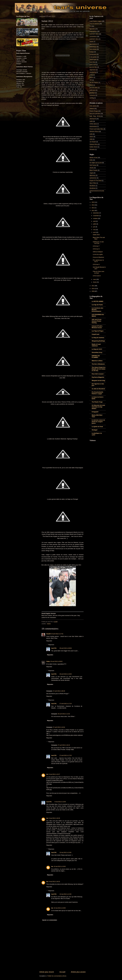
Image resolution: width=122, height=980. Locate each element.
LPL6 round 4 (97, 276)
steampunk (93, 119)
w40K (91, 121)
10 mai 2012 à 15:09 (60, 866)
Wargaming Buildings (98, 341)
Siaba (48, 661)
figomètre (92, 29)
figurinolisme (93, 44)
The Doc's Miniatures (98, 364)
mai (94, 230)
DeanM (48, 634)
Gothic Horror (94, 147)
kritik (91, 160)
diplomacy (93, 175)
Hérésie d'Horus (94, 131)
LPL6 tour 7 (96, 246)
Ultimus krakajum (98, 252)
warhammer (93, 178)
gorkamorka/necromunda (97, 191)
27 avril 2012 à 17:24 (66, 704)
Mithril (91, 85)
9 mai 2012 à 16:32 (54, 882)
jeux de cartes (94, 88)
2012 (93, 210)
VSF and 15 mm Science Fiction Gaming (97, 321)
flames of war (94, 158)
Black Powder (94, 170)
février (95, 282)
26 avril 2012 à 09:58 (66, 648)
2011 (93, 286)
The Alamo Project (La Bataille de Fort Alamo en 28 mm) (99, 369)
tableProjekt (93, 59)
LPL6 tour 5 (96, 264)
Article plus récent (47, 972)
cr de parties (93, 57)
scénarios (92, 95)
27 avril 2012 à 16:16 (64, 745)
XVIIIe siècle (93, 124)
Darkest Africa (94, 144)
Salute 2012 (96, 235)
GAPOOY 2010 (94, 34)
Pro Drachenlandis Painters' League (97, 393)
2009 (93, 291)
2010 (93, 289)
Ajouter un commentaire (50, 920)
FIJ (91, 26)
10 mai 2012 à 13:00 (65, 852)
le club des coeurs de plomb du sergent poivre (98, 422)
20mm (91, 77)
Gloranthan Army (97, 352)
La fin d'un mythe (98, 254)
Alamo (92, 137)
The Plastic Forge (97, 402)
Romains (92, 149)
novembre (96, 216)
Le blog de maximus (98, 338)
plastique (92, 93)
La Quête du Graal (97, 427)
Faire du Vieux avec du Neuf (99, 272)
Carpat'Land (96, 334)
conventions (93, 36)
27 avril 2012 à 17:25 (66, 755)
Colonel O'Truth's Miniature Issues (97, 327)
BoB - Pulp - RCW (95, 116)
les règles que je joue (96, 163)
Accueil (62, 972)
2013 (93, 208)
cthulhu (92, 168)
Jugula (92, 173)
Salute (49, 624)
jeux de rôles (93, 67)
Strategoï (95, 430)
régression (93, 70)
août (95, 221)
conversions (93, 54)
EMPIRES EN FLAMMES (96, 357)
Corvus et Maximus (98, 257)
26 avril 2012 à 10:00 (66, 674)
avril (95, 232)
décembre (96, 213)
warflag (92, 98)
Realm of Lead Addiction (96, 345)
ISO (91, 80)
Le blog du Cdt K (97, 349)
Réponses (51, 645)
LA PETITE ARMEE (98, 301)
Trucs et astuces (94, 24)
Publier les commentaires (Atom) (57, 976)
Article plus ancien (78, 972)
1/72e (91, 75)
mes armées (93, 49)
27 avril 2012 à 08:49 (59, 691)
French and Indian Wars (97, 129)
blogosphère (93, 31)
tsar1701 (54, 648)
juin (94, 227)
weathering (93, 72)
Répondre (49, 641)
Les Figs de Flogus (98, 331)
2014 (93, 205)
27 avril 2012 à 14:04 (59, 727)
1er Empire (93, 142)
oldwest (92, 109)
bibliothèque (93, 47)
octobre (96, 218)
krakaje (92, 52)
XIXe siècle (93, 106)
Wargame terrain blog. (99, 381)
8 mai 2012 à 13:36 (60, 802)
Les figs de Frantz (97, 305)
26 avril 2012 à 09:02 (56, 661)
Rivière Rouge (94, 111)
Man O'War (93, 183)
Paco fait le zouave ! (98, 374)
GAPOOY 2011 (94, 39)
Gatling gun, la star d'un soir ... (98, 243)
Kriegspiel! (95, 412)
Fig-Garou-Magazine (98, 377)
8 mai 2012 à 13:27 (54, 774)
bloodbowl (93, 188)
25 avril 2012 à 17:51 (57, 634)
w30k (91, 134)
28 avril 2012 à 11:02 (64, 714)
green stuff (93, 65)
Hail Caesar (93, 165)
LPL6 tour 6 (96, 249)
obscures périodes (95, 114)
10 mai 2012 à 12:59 (65, 894)
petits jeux (93, 90)
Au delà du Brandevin (98, 389)
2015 (93, 202)
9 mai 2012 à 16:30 (54, 818)
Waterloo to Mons (97, 361)
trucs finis (92, 62)
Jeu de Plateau (94, 82)
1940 (91, 139)
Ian (47, 774)
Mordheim (93, 186)
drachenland (93, 126)
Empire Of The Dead (96, 181)
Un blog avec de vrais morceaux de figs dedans (98, 407)
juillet (95, 224)
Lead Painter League (96, 21)
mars (95, 279)
